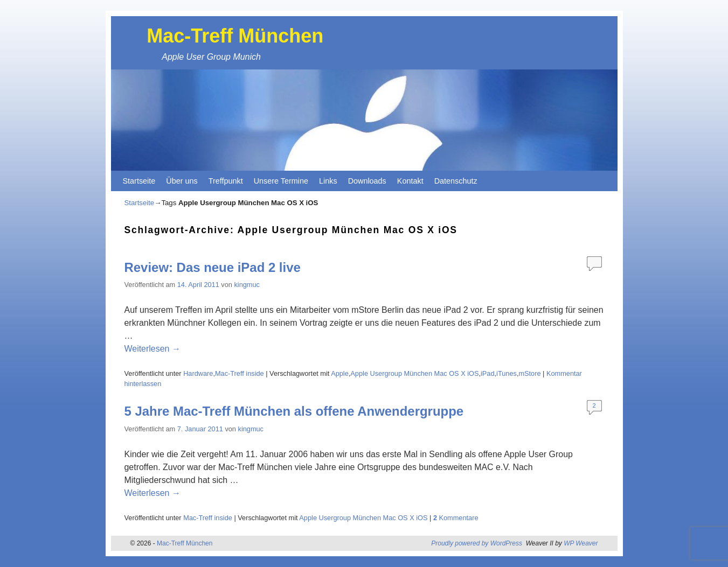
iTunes (507, 373)
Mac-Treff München (235, 36)
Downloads (367, 181)
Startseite (139, 181)
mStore (529, 373)
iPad (488, 373)
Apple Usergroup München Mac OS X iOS (414, 373)
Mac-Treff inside (240, 373)
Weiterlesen (152, 349)
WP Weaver (581, 543)
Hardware (198, 373)
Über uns (182, 181)
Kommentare (456, 518)
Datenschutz (456, 181)
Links (328, 181)
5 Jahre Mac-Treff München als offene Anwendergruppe (294, 411)
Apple (340, 373)
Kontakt (410, 181)
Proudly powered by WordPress (477, 543)
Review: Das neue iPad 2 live (213, 267)
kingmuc (247, 285)
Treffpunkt (226, 181)
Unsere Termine (281, 181)
